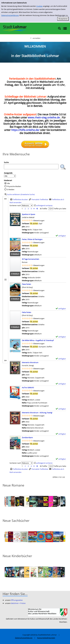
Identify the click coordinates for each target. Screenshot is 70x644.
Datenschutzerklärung (10, 15)
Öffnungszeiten (17, 600)
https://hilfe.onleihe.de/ (25, 130)
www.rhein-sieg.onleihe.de (44, 117)
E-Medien (11, 189)
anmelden (37, 38)
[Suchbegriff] (31, 167)
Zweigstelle (8, 173)
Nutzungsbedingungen (46, 638)
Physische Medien (14, 186)
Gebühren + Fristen (18, 603)
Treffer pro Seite (60, 209)
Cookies (39, 6)
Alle (8, 183)
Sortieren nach (15, 205)
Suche (6, 162)
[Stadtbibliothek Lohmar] (15, 28)
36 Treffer (44, 209)
